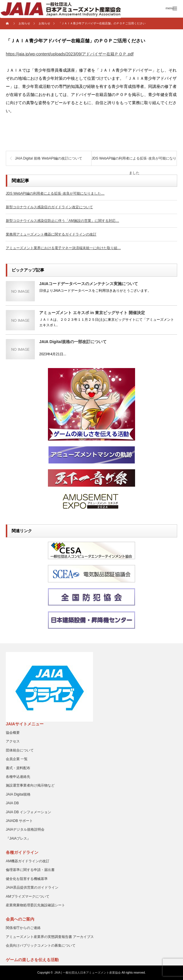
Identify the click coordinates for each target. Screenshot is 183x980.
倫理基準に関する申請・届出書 (30, 870)
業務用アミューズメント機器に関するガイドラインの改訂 (51, 234)
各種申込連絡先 (18, 777)
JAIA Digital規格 (18, 794)
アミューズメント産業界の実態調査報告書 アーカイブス (50, 937)
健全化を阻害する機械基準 (27, 879)
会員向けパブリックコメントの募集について (41, 945)
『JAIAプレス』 (18, 838)
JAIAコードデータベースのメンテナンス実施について (89, 284)
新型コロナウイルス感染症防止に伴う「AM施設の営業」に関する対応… (62, 221)
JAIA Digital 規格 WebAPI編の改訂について (49, 158)
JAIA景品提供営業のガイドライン (32, 887)
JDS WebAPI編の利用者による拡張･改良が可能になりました (134, 161)
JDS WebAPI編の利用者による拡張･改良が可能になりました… (55, 193)
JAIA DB (12, 803)
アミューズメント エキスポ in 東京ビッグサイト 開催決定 (92, 313)
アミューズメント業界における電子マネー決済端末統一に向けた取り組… (63, 248)
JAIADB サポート (19, 821)
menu (170, 8)
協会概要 (13, 733)
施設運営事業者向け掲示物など (30, 785)
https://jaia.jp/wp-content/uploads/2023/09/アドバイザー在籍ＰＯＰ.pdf (70, 54)
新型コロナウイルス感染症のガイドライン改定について (49, 207)
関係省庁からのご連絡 (23, 928)
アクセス (13, 741)
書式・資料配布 (18, 768)
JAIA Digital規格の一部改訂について (73, 342)
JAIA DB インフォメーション (28, 812)
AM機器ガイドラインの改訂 (28, 861)
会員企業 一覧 (17, 759)
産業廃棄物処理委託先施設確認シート (35, 905)
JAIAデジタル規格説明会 (25, 829)
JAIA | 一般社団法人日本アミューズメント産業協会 (88, 973)
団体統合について (20, 750)
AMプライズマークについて (28, 896)
